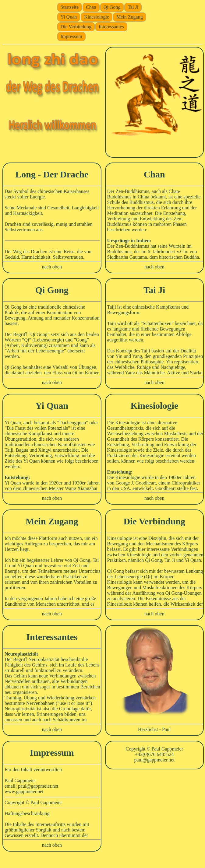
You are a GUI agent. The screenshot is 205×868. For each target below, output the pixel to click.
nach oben (52, 267)
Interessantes (111, 27)
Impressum (71, 36)
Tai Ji (133, 7)
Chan (91, 7)
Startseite (70, 7)
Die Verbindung (76, 27)
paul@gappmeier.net (154, 760)
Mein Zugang (130, 17)
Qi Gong (112, 7)
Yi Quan (69, 17)
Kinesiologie (97, 17)
